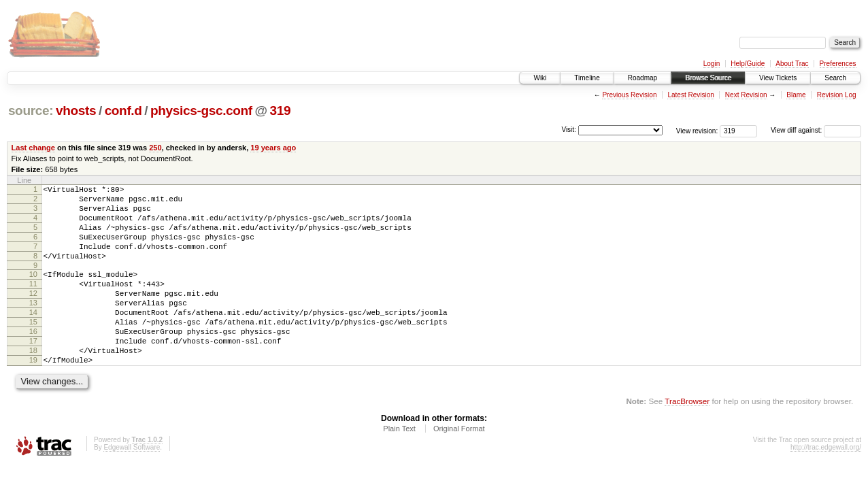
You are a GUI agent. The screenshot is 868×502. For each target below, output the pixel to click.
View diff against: (816, 130)
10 (33, 290)
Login (712, 64)
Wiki (540, 78)
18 (33, 383)
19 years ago (273, 148)
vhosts (76, 111)
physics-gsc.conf (201, 111)
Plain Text (399, 465)
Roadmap (642, 78)
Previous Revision (629, 95)
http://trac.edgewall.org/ (826, 484)
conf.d (123, 111)
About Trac (792, 64)
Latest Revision (690, 95)
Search (835, 78)
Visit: (569, 130)
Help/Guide (748, 64)
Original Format (459, 465)
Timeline (587, 78)
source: (31, 111)
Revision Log (837, 95)
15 (33, 348)
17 (33, 371)
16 (33, 360)
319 (281, 111)
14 (33, 337)
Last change (33, 148)
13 (33, 325)
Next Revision (746, 95)
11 (33, 302)
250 (155, 148)
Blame (796, 95)
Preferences (838, 64)
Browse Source (708, 78)
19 (33, 395)
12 (33, 314)
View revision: (697, 130)
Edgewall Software (132, 484)
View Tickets (778, 78)
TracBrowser (687, 438)
